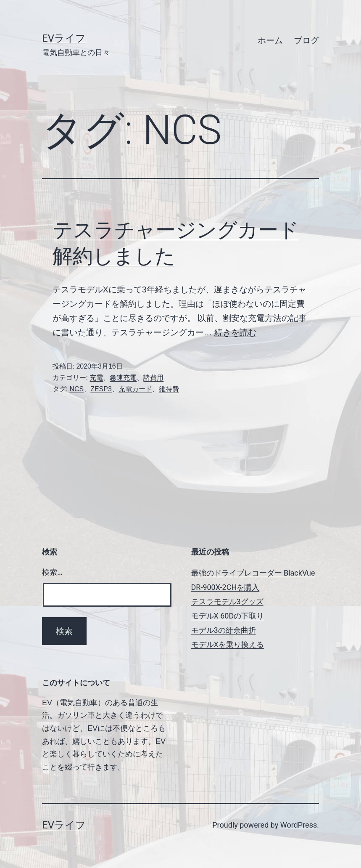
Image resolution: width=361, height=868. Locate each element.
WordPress (299, 825)
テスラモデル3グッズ (227, 601)
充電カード (135, 389)
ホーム (270, 40)
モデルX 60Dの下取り (228, 616)
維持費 (169, 389)
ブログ (306, 40)
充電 (96, 378)
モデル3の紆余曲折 (224, 630)
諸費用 (153, 378)
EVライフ (64, 38)
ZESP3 (101, 389)
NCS (76, 389)
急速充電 (123, 378)
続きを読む (235, 332)
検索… (52, 572)
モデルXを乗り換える (228, 644)
